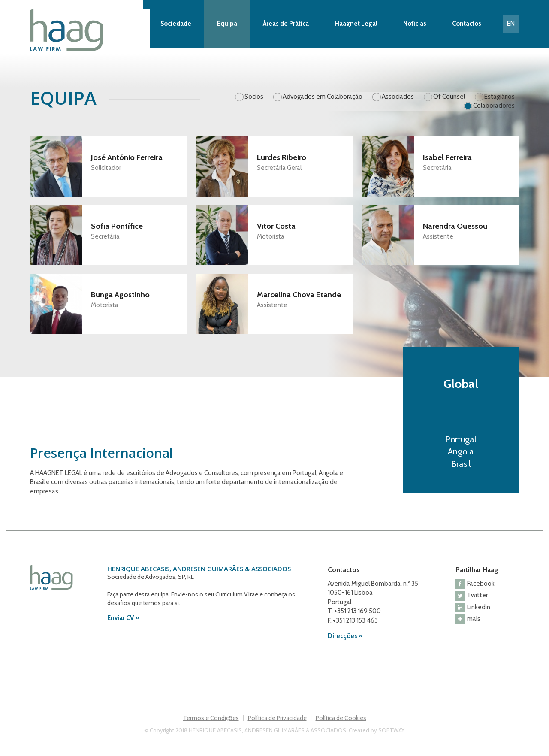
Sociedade (176, 24)
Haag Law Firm (90, 30)
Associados (398, 97)
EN (511, 24)
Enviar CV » (123, 618)
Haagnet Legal (356, 24)
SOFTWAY (391, 730)
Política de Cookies (341, 718)
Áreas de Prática (286, 24)
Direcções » (345, 636)
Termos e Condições (211, 718)
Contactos (467, 24)
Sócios (254, 97)
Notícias (415, 24)
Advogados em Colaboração (323, 97)
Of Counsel (449, 97)
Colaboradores (494, 106)
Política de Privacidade (277, 718)
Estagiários (499, 97)
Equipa (227, 24)
